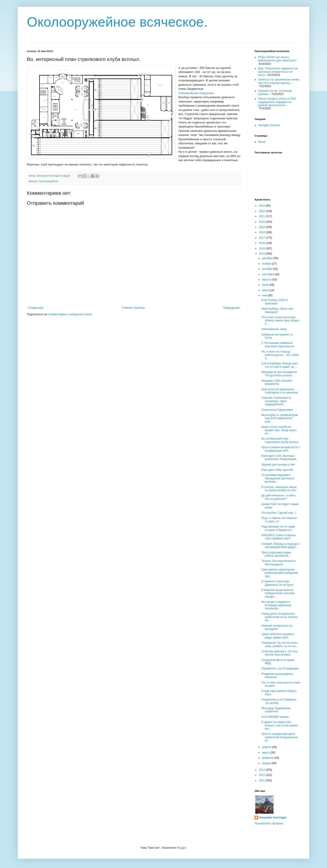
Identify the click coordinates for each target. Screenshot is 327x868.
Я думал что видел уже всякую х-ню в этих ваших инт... (280, 725)
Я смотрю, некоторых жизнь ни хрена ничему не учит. (279, 489)
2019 (262, 227)
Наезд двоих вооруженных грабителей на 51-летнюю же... (280, 617)
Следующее (36, 308)
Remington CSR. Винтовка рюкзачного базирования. (279, 458)
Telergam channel (269, 125)
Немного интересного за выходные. (277, 627)
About (262, 142)
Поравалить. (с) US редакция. (280, 668)
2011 (262, 780)
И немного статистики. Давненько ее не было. (278, 583)
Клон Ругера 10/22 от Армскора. (275, 302)
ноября (267, 264)
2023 (262, 206)
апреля (267, 747)
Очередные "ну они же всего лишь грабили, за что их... (280, 644)
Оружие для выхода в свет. (279, 465)
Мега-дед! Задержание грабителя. (276, 710)
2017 (262, 238)
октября (267, 269)
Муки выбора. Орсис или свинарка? (277, 310)
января (267, 763)
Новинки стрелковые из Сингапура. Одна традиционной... (276, 401)
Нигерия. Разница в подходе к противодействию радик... (280, 545)
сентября (268, 274)
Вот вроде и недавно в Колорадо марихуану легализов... (276, 605)
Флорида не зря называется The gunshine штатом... (279, 374)
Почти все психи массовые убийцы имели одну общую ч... (280, 321)
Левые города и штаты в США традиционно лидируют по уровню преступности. (277, 102)
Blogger (181, 848)
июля (266, 285)
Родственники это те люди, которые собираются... (278, 528)
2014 (262, 254)
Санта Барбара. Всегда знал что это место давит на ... (280, 365)
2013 (262, 770)
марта (266, 753)
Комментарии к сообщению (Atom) (70, 314)
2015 (262, 248)
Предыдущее (231, 308)
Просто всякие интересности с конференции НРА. (281, 449)
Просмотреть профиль (269, 823)
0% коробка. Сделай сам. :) (279, 513)
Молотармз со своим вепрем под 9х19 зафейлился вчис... (280, 418)
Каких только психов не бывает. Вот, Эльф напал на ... (279, 430)
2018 (262, 232)
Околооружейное (49, 181)
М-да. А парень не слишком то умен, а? (279, 520)
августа (267, 280)
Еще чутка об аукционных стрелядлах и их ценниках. (280, 391)
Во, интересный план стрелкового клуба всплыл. (280, 440)
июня (266, 290)
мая (265, 295)
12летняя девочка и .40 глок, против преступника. (280, 653)
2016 (262, 243)
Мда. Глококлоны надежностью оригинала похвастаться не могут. (278, 72)
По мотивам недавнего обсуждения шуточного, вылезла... (278, 478)
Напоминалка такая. (274, 329)
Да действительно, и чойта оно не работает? (278, 497)
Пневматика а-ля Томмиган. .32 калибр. (279, 701)
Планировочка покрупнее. (196, 93)
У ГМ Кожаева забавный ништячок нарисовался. (278, 345)
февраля (268, 758)
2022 (262, 211)
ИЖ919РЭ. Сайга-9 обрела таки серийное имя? (278, 537)
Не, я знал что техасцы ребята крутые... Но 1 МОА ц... (280, 355)
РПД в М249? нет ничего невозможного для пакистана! (277, 59)
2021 (262, 216)
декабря (268, 258)
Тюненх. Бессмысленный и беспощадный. (278, 563)
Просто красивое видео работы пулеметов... (276, 554)
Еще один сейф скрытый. (277, 470)
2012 (262, 775)
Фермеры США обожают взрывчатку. (277, 382)
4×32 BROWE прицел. (275, 717)
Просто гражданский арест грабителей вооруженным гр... (280, 737)
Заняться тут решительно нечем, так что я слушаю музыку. (279, 81)
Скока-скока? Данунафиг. (277, 410)
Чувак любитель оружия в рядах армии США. (278, 636)
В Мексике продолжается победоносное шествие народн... (278, 593)
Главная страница (133, 308)
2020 (262, 222)
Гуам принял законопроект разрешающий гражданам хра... (280, 573)
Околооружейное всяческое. (117, 22)
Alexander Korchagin (273, 818)
